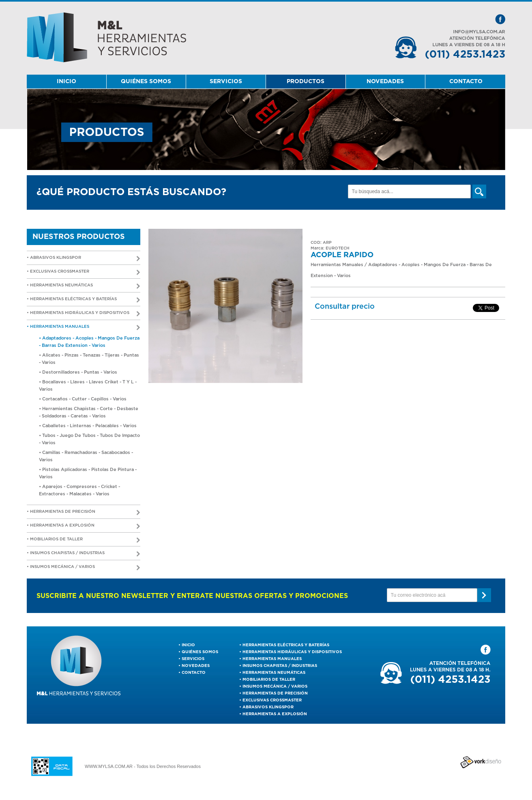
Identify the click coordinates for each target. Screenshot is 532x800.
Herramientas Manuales (272, 659)
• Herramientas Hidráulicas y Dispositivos (84, 314)
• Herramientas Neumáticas (84, 286)
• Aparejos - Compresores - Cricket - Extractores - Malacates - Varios (79, 490)
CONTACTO (466, 82)
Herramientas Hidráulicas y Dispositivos (292, 652)
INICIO (66, 82)
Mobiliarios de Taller (269, 680)
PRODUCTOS (306, 82)
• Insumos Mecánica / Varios (84, 568)
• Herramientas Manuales (84, 328)
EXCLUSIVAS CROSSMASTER (272, 700)
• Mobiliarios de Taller (84, 540)
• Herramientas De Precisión (84, 513)
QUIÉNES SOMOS (146, 82)
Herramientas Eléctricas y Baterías (286, 645)
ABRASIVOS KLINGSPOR (268, 707)
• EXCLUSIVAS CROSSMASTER (84, 272)
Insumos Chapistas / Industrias (280, 666)
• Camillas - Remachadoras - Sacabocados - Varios (86, 456)
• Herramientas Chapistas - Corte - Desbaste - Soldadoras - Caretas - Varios (89, 412)
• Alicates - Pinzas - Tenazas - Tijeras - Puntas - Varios (89, 359)
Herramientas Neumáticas (274, 673)
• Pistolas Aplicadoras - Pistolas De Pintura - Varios (88, 473)
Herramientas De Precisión (275, 693)
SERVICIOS (226, 82)
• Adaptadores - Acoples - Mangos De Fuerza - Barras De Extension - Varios (89, 342)
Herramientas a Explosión (275, 714)
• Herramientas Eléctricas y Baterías (84, 300)
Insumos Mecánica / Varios (275, 686)
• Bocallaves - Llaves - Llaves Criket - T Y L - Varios (88, 386)
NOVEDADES (385, 82)
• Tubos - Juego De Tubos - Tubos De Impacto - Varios (89, 439)
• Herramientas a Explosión (84, 526)
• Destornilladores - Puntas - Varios (78, 372)
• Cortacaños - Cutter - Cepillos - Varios (83, 399)
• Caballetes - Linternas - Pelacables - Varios (88, 426)
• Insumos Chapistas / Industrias (84, 554)
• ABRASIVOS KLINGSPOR (84, 259)
